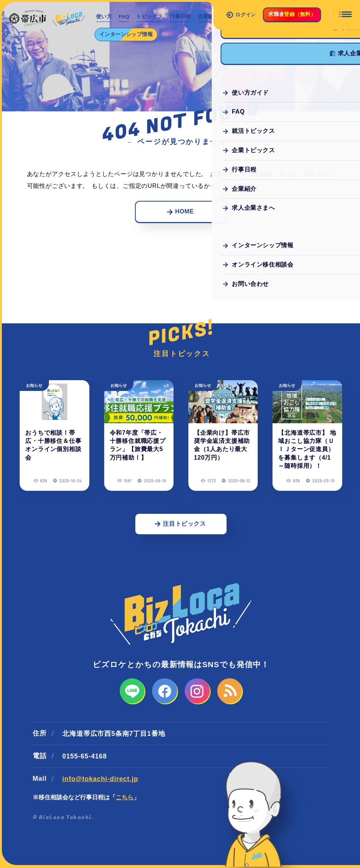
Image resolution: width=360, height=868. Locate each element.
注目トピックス (180, 524)
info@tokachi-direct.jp (100, 780)
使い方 (104, 17)
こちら (125, 798)
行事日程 (183, 17)
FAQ (125, 17)
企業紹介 (212, 17)
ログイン (241, 15)
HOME (180, 212)
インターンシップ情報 (127, 34)
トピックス (152, 17)
